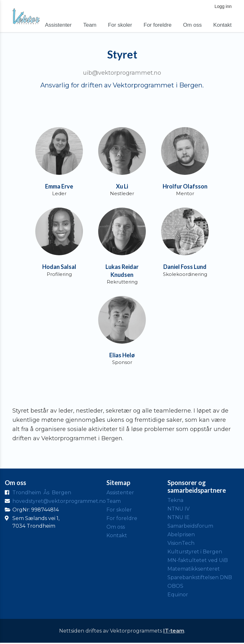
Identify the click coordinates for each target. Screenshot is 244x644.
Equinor (178, 596)
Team (90, 25)
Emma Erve (59, 187)
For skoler (120, 25)
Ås (46, 493)
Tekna (175, 501)
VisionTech (181, 544)
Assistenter (58, 25)
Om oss (192, 25)
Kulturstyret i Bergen (195, 553)
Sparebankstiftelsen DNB (200, 578)
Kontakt (222, 25)
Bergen (61, 493)
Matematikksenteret (194, 570)
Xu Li (122, 187)
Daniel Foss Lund (185, 267)
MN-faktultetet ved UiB (198, 561)
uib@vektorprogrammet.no (122, 73)
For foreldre (158, 25)
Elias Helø (122, 356)
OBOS (175, 587)
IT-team (174, 632)
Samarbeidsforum (190, 527)
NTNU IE (179, 518)
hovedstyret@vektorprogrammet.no (59, 502)
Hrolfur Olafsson (185, 187)
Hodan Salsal (59, 267)
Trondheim (27, 493)
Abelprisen (181, 535)
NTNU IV (179, 510)
